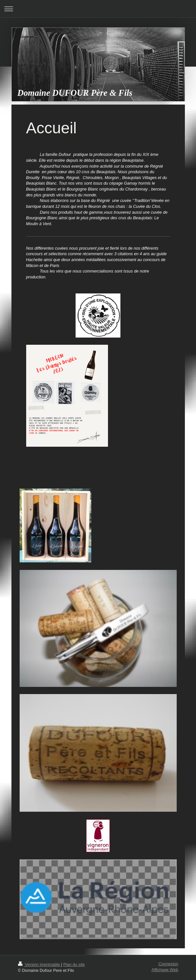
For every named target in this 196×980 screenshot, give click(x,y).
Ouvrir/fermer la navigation (98, 9)
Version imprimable (40, 965)
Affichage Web (165, 970)
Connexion (168, 964)
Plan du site (74, 965)
